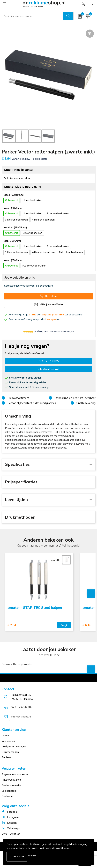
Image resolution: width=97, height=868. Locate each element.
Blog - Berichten (11, 834)
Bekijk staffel (41, 159)
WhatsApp (11, 828)
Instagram (10, 817)
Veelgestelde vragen (14, 746)
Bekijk (64, 625)
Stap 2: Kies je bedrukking (23, 187)
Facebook (10, 812)
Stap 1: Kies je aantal (19, 170)
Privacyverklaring (11, 780)
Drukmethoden (10, 752)
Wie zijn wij (8, 741)
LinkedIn (9, 823)
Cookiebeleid (9, 791)
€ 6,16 (87, 625)
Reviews (7, 757)
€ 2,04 (12, 625)
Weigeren (32, 856)
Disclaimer (8, 796)
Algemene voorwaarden (15, 774)
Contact (6, 736)
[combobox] (33, 16)
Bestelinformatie (11, 785)
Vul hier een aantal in (17, 178)
